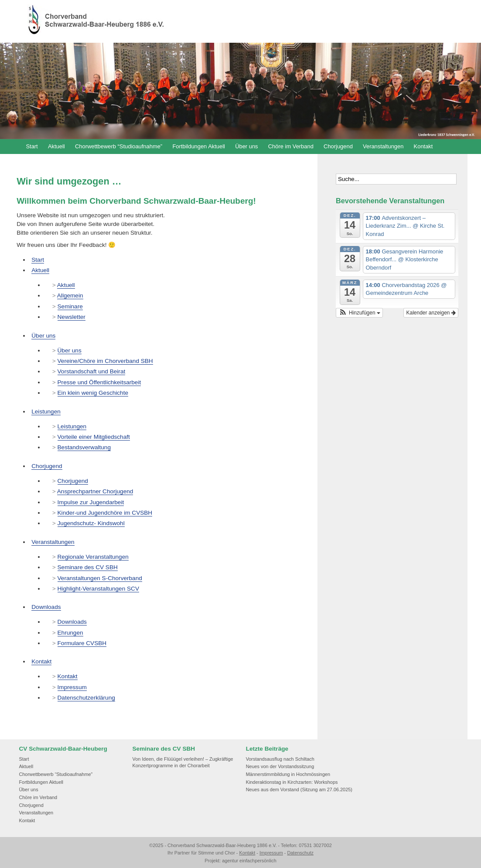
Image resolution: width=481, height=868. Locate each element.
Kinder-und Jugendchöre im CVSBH (105, 513)
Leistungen (46, 412)
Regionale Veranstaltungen (93, 557)
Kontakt (423, 146)
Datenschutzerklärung (86, 698)
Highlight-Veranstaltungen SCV (98, 589)
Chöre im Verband (291, 146)
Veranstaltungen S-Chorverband (100, 578)
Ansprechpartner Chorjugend (95, 491)
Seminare (70, 306)
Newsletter (72, 317)
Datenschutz (300, 853)
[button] (359, 313)
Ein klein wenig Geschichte (93, 393)
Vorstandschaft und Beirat (92, 371)
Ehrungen (70, 633)
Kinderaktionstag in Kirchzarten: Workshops (292, 782)
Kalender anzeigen (431, 313)
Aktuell (56, 146)
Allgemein (70, 296)
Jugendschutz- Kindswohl (91, 523)
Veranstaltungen (383, 146)
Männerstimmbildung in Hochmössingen (288, 774)
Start (32, 146)
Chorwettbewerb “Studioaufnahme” (119, 146)
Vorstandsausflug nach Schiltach (280, 759)
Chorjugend (338, 146)
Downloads (46, 607)
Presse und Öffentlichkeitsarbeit (99, 382)
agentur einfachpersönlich (249, 861)
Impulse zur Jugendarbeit (91, 502)
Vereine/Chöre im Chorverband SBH (105, 361)
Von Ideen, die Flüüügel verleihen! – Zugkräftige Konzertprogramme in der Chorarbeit (183, 762)
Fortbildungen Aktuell (199, 146)
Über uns (246, 146)
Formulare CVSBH (82, 643)
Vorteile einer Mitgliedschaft (94, 437)
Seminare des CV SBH (88, 567)
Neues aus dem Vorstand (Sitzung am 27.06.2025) (299, 789)
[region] (240, 91)
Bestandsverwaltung (84, 447)
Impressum (72, 687)
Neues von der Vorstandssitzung (280, 766)
